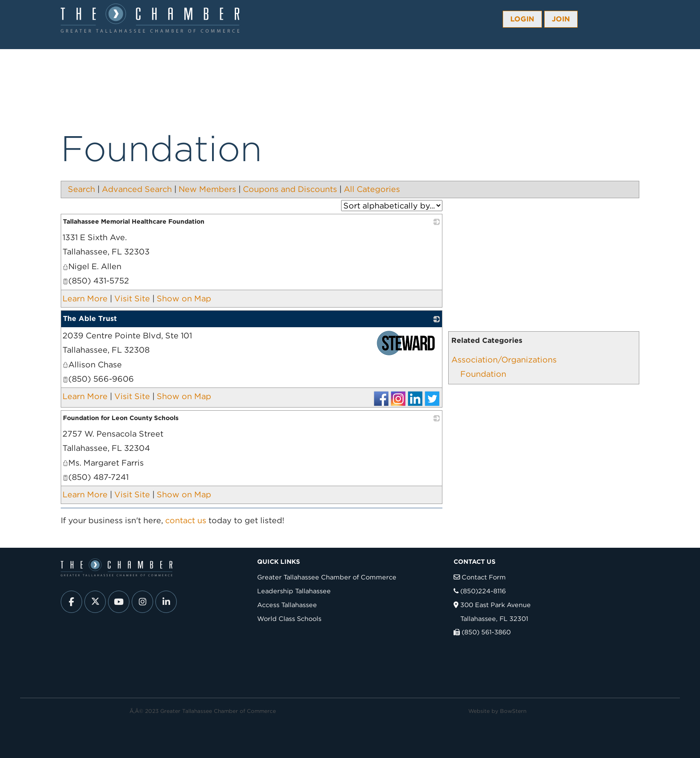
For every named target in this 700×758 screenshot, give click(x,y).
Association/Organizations (504, 360)
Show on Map (184, 298)
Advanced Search (137, 189)
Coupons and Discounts (290, 189)
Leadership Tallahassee (294, 591)
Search (81, 189)
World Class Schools (289, 618)
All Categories (372, 189)
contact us (186, 520)
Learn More (85, 298)
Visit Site (132, 298)
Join (561, 19)
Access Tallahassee (287, 605)
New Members (207, 189)
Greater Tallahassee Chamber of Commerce (327, 577)
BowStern (513, 711)
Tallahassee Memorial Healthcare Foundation (134, 221)
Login (522, 19)
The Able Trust (90, 319)
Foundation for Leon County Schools (121, 418)
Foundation (483, 374)
